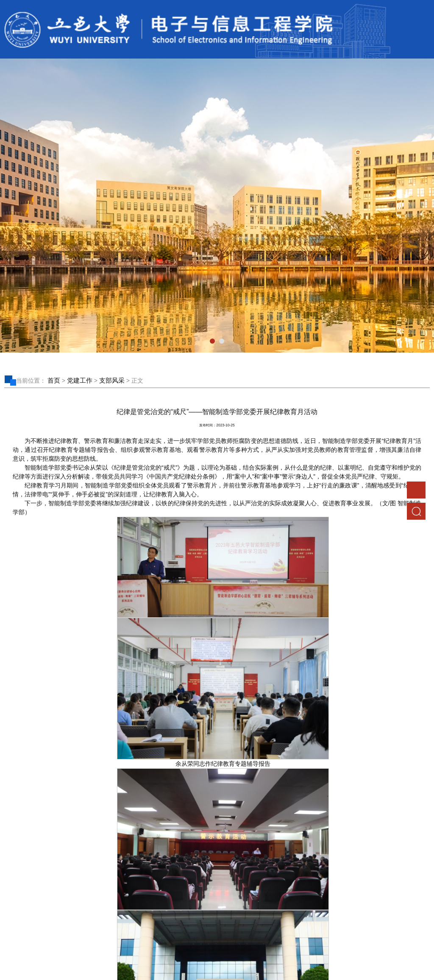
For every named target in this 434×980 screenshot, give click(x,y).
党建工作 (80, 380)
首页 (54, 380)
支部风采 (112, 380)
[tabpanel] (217, 206)
